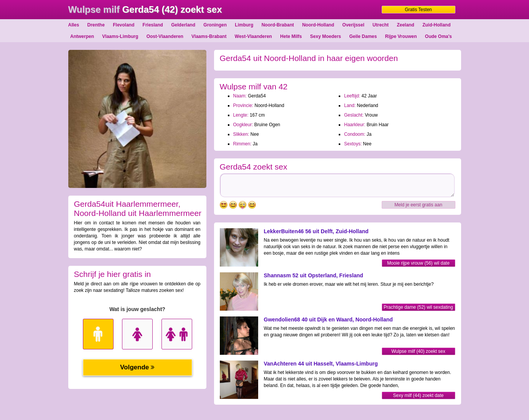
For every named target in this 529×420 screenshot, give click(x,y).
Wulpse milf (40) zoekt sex (418, 351)
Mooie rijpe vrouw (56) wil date (418, 263)
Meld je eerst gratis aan (418, 205)
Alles (74, 25)
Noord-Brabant (278, 25)
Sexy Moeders (325, 36)
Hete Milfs (291, 36)
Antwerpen (82, 36)
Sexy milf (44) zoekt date (418, 395)
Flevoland (124, 25)
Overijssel (353, 25)
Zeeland (405, 25)
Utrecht (381, 25)
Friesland (153, 25)
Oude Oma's (438, 36)
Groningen (215, 25)
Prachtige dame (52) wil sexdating (418, 307)
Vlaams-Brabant (209, 36)
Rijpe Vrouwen (401, 36)
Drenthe (96, 25)
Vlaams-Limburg (120, 36)
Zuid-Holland (436, 25)
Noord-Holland (318, 25)
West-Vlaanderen (253, 36)
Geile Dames (363, 36)
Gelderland (183, 25)
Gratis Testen (418, 10)
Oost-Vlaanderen (165, 36)
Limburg (244, 25)
